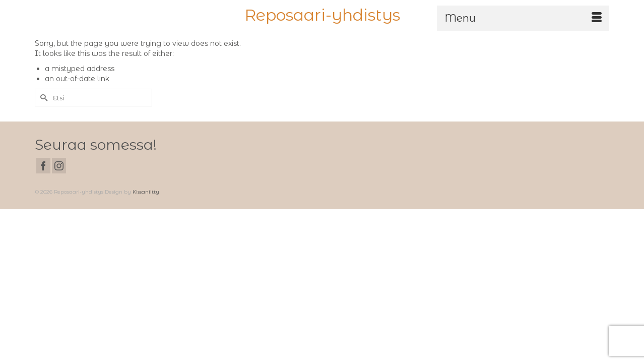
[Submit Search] (42, 128)
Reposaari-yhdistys (322, 15)
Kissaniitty (146, 223)
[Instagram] (59, 196)
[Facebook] (43, 196)
